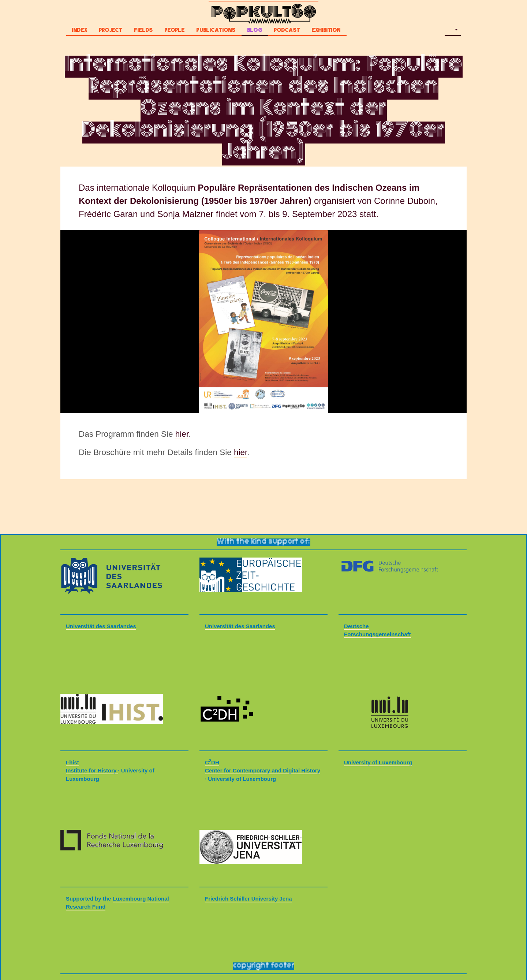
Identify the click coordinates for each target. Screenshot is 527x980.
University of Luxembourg (378, 762)
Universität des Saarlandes (101, 626)
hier (182, 434)
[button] (453, 31)
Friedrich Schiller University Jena (248, 899)
